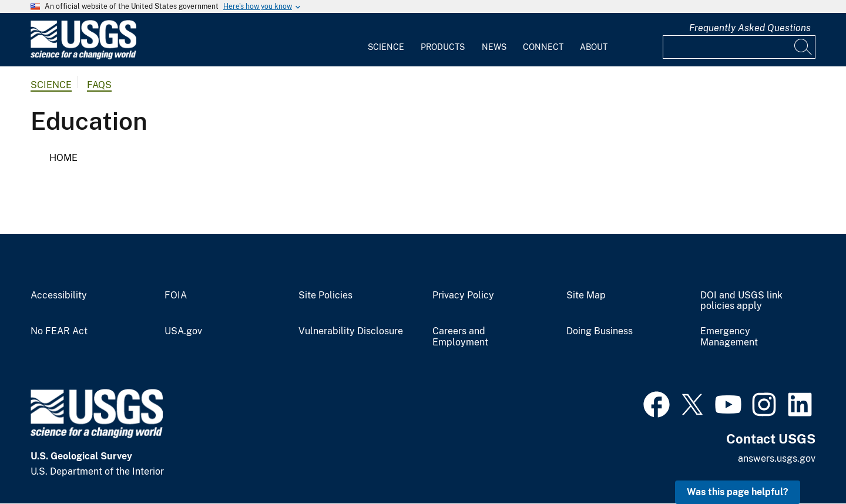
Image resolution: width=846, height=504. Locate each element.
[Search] (804, 47)
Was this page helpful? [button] (738, 492)
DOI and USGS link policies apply (741, 301)
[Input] (739, 47)
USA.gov (183, 331)
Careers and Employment (460, 337)
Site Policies (325, 295)
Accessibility (59, 295)
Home (63, 158)
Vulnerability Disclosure (351, 331)
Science (386, 47)
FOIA (176, 295)
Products (443, 47)
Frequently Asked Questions (750, 28)
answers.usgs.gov (777, 458)
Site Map (586, 295)
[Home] (83, 57)
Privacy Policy (463, 295)
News (494, 47)
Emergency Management (729, 337)
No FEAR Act (59, 331)
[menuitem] (386, 40)
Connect (543, 47)
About (594, 47)
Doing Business (600, 331)
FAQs (99, 85)
